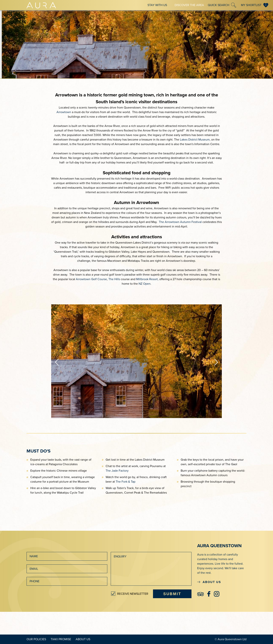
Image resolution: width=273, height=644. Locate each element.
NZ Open (145, 284)
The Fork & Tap (126, 482)
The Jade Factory (117, 471)
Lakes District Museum (195, 140)
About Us (83, 639)
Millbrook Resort (147, 279)
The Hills (114, 279)
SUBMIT (172, 594)
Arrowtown (64, 112)
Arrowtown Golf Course (91, 279)
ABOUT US (209, 582)
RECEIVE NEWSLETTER (133, 594)
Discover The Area (189, 5)
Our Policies (36, 639)
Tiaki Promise (61, 639)
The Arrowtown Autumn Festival (180, 222)
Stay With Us (157, 5)
